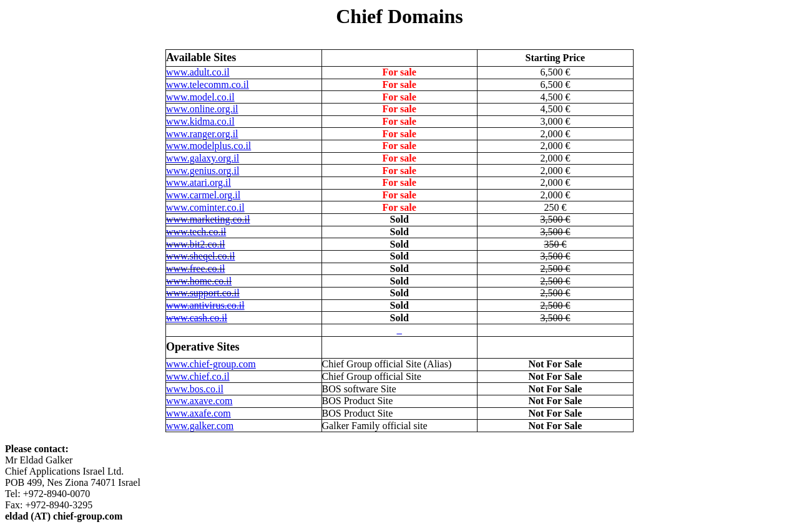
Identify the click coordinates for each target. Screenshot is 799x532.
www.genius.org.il (203, 171)
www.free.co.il (195, 268)
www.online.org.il (202, 109)
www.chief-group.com (211, 364)
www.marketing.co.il (208, 219)
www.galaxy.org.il (203, 158)
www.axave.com (199, 401)
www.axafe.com (199, 413)
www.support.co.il (203, 293)
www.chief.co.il (198, 376)
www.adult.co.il (198, 72)
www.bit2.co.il (196, 244)
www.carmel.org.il (203, 195)
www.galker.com (200, 426)
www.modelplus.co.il (208, 146)
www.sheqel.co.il (201, 256)
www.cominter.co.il (205, 207)
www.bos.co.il (195, 389)
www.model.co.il (200, 97)
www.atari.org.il (199, 182)
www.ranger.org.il (202, 134)
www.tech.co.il (196, 232)
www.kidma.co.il (200, 121)
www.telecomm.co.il (208, 85)
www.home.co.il (199, 281)
